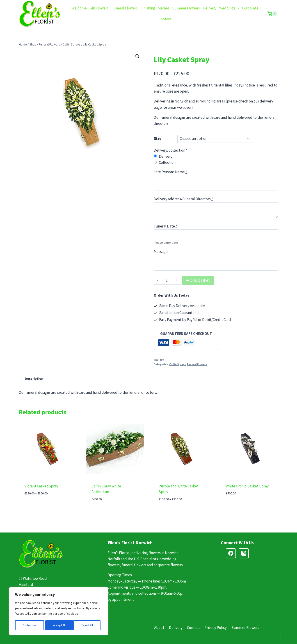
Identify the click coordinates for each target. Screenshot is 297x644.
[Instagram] (244, 553)
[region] (59, 611)
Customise (30, 625)
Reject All (59, 625)
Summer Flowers (186, 8)
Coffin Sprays (177, 364)
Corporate (250, 8)
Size (158, 139)
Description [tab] (34, 379)
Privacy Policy (216, 628)
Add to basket (198, 280)
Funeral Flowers (125, 8)
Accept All (88, 625)
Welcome (79, 8)
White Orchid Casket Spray (247, 486)
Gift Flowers (99, 8)
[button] (137, 56)
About (159, 628)
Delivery (210, 8)
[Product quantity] (167, 280)
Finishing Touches (155, 8)
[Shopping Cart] (272, 14)
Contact (165, 19)
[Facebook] (231, 553)
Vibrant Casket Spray (41, 486)
